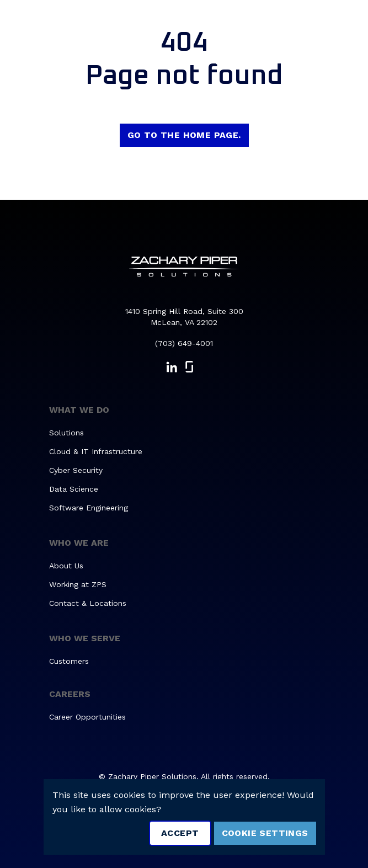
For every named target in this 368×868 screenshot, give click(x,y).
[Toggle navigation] (344, 25)
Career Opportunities (87, 717)
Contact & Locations (88, 603)
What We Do (79, 410)
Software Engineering (89, 508)
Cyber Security (76, 470)
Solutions (66, 433)
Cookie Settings (265, 833)
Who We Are (79, 543)
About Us (66, 566)
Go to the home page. (184, 135)
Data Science (74, 489)
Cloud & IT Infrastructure (96, 451)
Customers (69, 661)
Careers (70, 694)
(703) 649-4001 (184, 343)
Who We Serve (85, 638)
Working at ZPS (78, 584)
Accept (180, 833)
